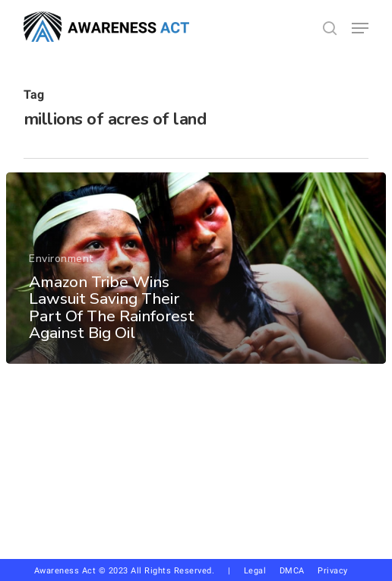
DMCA (292, 571)
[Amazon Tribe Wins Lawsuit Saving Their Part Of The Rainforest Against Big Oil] (196, 268)
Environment (61, 259)
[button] (360, 28)
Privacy (338, 571)
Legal (255, 571)
